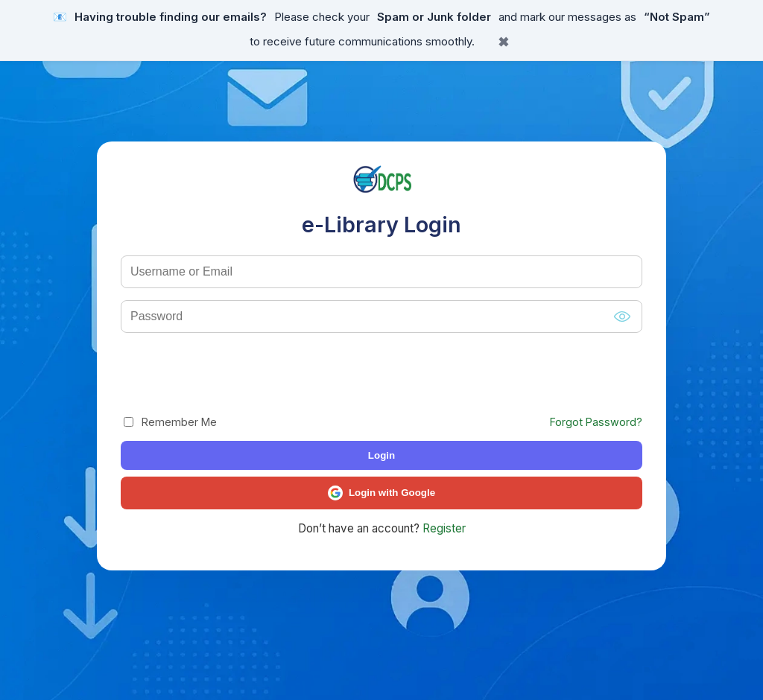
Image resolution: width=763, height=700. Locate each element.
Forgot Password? (596, 422)
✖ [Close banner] (503, 42)
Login (381, 455)
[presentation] (234, 374)
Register (444, 528)
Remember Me (170, 422)
